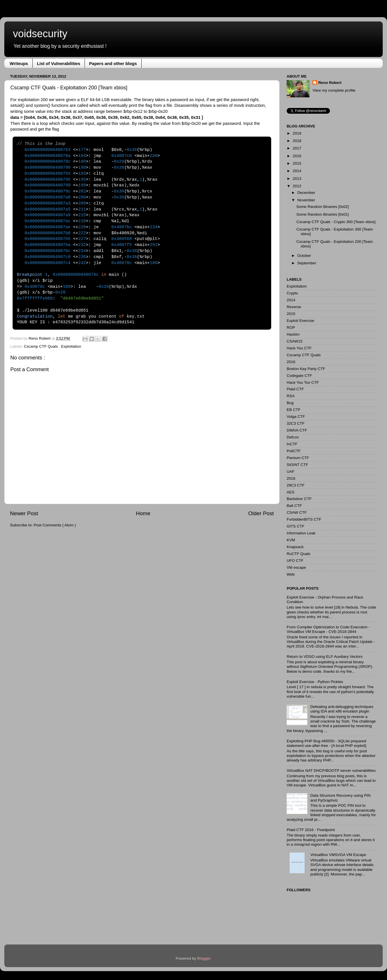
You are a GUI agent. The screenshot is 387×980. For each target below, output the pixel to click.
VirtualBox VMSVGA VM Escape (338, 855)
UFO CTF (295, 561)
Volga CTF (296, 417)
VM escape (296, 567)
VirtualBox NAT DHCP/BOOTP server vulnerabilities (331, 771)
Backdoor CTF (299, 499)
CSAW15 (295, 341)
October (304, 256)
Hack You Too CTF (303, 382)
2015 (297, 163)
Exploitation (71, 346)
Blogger (204, 958)
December (306, 193)
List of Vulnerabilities (59, 63)
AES (291, 492)
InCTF (292, 444)
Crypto (292, 293)
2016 (297, 156)
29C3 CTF (296, 485)
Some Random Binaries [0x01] (323, 214)
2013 (297, 179)
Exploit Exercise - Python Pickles (315, 682)
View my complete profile (334, 90)
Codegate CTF (299, 376)
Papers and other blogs (113, 63)
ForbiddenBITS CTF (304, 519)
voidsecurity (40, 34)
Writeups (19, 63)
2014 (297, 171)
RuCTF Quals (299, 554)
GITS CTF (296, 526)
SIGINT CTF (297, 465)
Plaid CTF (295, 389)
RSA (291, 396)
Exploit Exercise (300, 321)
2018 (297, 141)
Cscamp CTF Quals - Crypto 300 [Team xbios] (336, 222)
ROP (291, 327)
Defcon (293, 437)
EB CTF (294, 410)
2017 (297, 148)
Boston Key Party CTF (306, 369)
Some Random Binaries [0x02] (323, 207)
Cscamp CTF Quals (41, 346)
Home (143, 513)
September (307, 263)
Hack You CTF (299, 348)
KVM (291, 540)
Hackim (293, 334)
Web (291, 574)
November (306, 200)
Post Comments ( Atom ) (55, 525)
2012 (297, 186)
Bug (290, 403)
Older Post (261, 513)
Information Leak (301, 533)
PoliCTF (294, 451)
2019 (297, 133)
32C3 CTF (296, 423)
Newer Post (24, 513)
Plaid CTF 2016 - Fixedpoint (311, 830)
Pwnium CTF (298, 458)
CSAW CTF (297, 512)
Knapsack (295, 547)
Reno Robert (40, 338)
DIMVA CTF (297, 430)
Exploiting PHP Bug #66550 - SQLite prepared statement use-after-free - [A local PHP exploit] (326, 743)
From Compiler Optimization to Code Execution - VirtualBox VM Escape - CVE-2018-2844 (328, 629)
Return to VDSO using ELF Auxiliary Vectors (325, 657)
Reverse (294, 307)
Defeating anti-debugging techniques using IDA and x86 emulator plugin (342, 709)
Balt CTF (294, 506)
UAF (291, 472)
